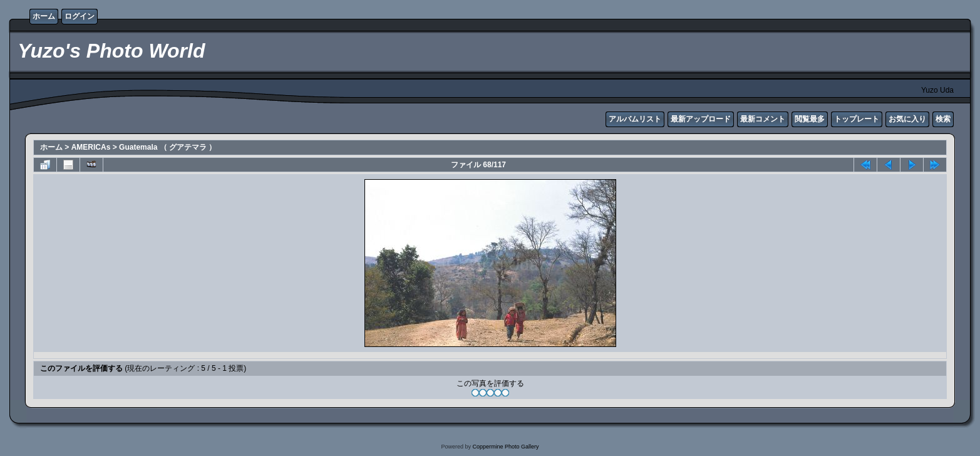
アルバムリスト (635, 119)
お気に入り (907, 119)
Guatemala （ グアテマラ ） (168, 147)
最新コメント (763, 119)
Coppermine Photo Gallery (505, 447)
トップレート (857, 119)
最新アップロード (701, 119)
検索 (943, 119)
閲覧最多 (810, 119)
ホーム (44, 16)
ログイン (80, 16)
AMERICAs (91, 147)
